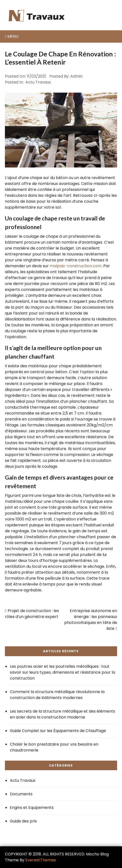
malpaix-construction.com (76, 266)
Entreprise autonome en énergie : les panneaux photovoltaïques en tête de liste (91, 620)
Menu (12, 36)
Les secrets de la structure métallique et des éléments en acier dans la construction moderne (62, 714)
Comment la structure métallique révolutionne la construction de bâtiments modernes (57, 695)
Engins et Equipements (32, 808)
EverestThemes (41, 860)
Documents (21, 794)
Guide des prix (23, 821)
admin (76, 76)
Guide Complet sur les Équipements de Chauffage (58, 731)
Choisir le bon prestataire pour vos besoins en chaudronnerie (54, 747)
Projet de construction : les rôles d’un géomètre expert (32, 614)
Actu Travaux (38, 82)
